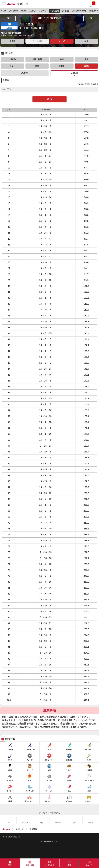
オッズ (62, 41)
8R (8, 18)
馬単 (37, 66)
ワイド (12, 66)
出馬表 (12, 41)
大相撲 (65, 11)
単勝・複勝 (37, 59)
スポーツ (20, 829)
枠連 (62, 59)
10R (91, 18)
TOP (4, 11)
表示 (49, 99)
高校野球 (93, 11)
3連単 (87, 66)
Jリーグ (43, 11)
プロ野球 (13, 11)
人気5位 (12, 59)
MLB (23, 11)
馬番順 (25, 73)
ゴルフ (32, 11)
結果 (86, 41)
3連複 (62, 66)
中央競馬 (54, 11)
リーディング (49, 865)
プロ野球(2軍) (79, 11)
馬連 (86, 59)
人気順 (74, 73)
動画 (69, 865)
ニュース (89, 865)
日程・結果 (30, 865)
